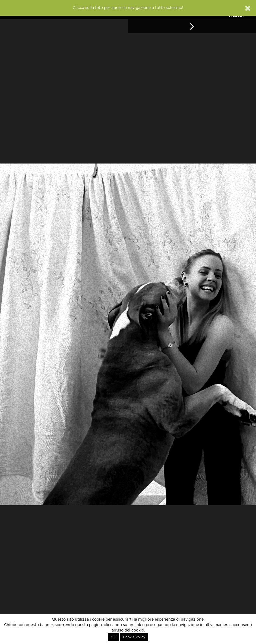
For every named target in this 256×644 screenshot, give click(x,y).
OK (113, 637)
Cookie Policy (134, 637)
